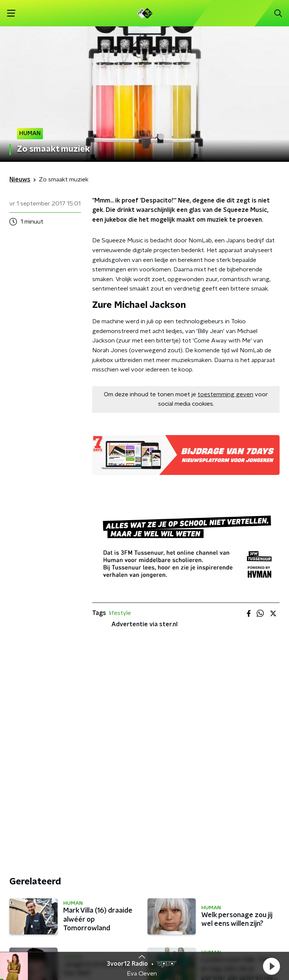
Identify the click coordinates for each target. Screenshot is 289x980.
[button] (271, 966)
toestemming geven (225, 394)
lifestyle (120, 613)
